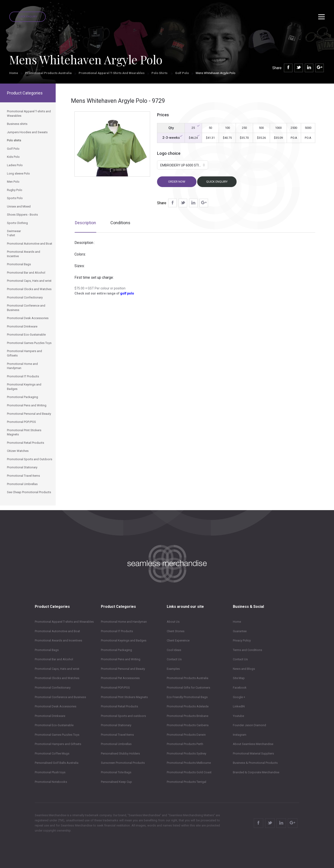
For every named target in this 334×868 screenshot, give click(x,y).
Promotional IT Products (117, 631)
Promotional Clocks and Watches (57, 678)
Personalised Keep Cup (116, 782)
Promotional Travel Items (117, 735)
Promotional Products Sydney (186, 753)
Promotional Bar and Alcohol (54, 659)
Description (85, 223)
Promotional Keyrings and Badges (124, 640)
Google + (239, 697)
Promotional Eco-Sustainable (54, 725)
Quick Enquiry (27, 17)
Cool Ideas (174, 650)
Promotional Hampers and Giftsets (58, 744)
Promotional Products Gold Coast (189, 772)
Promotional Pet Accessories (120, 678)
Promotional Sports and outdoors (123, 716)
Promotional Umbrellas (116, 744)
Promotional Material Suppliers (253, 753)
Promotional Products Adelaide (188, 706)
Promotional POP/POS (115, 688)
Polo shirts (160, 73)
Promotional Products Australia (48, 73)
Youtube (238, 716)
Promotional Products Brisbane (188, 716)
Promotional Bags (47, 650)
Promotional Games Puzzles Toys (57, 735)
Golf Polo (182, 73)
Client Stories (176, 631)
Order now (177, 182)
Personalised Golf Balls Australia (57, 763)
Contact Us (174, 659)
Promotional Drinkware (50, 716)
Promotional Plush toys (50, 772)
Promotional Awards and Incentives (58, 640)
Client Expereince (178, 640)
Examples (173, 669)
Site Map (239, 678)
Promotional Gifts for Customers (188, 688)
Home (14, 73)
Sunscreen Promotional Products (123, 763)
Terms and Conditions (247, 650)
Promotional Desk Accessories (56, 706)
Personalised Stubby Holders (120, 753)
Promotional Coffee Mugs (52, 753)
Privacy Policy (242, 640)
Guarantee (240, 631)
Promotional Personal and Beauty (123, 669)
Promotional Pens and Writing (121, 659)
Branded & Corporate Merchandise (256, 772)
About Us (173, 622)
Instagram (240, 735)
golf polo (127, 293)
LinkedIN (239, 706)
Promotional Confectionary (53, 688)
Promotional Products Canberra (188, 725)
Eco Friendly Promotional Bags (187, 697)
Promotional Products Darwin (186, 735)
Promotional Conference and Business (60, 697)
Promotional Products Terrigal (186, 782)
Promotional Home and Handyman (124, 622)
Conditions (120, 223)
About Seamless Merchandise (253, 744)
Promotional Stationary (116, 725)
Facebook (240, 688)
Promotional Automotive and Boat (57, 631)
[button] (183, 165)
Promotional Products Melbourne (189, 763)
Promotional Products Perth (185, 744)
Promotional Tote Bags (116, 772)
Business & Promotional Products (255, 763)
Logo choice (169, 153)
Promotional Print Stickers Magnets (124, 697)
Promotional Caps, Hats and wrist (57, 669)
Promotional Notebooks (51, 782)
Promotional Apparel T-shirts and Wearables (112, 73)
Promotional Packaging (116, 650)
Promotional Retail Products (119, 706)
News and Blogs (244, 669)
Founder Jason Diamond (249, 725)
